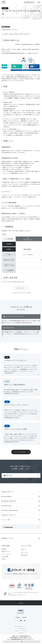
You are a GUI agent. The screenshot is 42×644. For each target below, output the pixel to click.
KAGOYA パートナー (8, 538)
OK (22, 642)
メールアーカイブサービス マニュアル (21, 293)
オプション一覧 (26, 546)
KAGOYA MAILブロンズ (29, 44)
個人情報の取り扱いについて (21, 626)
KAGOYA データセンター (9, 515)
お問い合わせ (8, 475)
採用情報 (24, 617)
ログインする (20, 288)
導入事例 (4, 549)
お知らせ (4, 559)
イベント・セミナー (6, 554)
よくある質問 (5, 557)
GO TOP (21, 604)
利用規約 (21, 633)
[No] (40, 639)
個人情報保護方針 (21, 628)
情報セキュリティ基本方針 (21, 631)
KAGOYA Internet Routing (10, 510)
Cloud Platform (7, 496)
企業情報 (18, 617)
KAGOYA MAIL (10, 328)
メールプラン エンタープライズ (14, 316)
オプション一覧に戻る (20, 452)
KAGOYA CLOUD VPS (9, 501)
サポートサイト (25, 553)
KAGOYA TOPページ (7, 492)
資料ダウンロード (29, 2)
